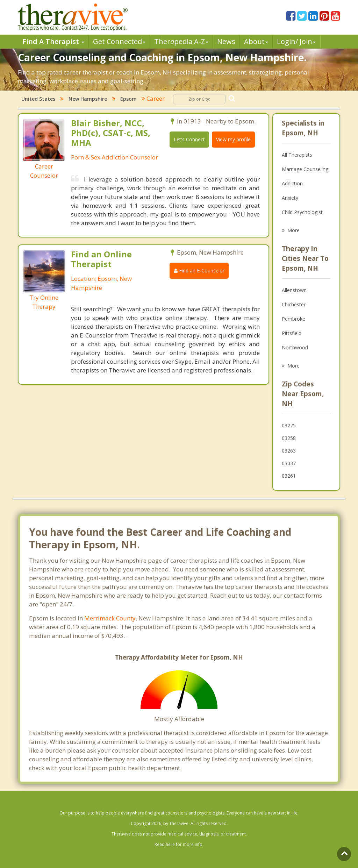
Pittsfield (292, 333)
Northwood (295, 347)
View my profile (233, 139)
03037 (289, 463)
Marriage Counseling (305, 169)
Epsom (128, 99)
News (226, 41)
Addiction (292, 183)
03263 (289, 451)
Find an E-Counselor (199, 271)
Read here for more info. (179, 844)
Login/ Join (296, 41)
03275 (289, 425)
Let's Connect (189, 139)
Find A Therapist (53, 41)
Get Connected (119, 41)
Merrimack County (110, 618)
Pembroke (293, 319)
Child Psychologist (302, 212)
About (256, 41)
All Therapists (297, 155)
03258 (289, 438)
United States (38, 99)
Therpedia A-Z (181, 41)
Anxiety (290, 198)
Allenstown (294, 290)
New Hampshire (88, 99)
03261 (289, 476)
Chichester (294, 304)
